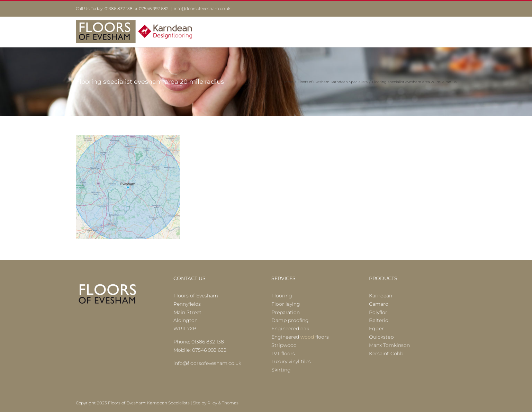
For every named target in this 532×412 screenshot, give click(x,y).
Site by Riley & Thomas (216, 403)
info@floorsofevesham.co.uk (202, 8)
